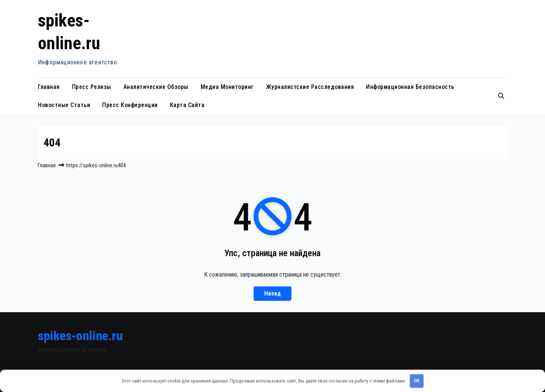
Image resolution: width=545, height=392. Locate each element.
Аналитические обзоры (156, 87)
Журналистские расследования (310, 87)
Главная (49, 87)
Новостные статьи (64, 105)
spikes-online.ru (80, 336)
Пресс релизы (92, 87)
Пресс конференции (130, 105)
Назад (272, 293)
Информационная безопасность (410, 87)
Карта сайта (187, 105)
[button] (501, 96)
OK (417, 380)
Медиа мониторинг (227, 87)
